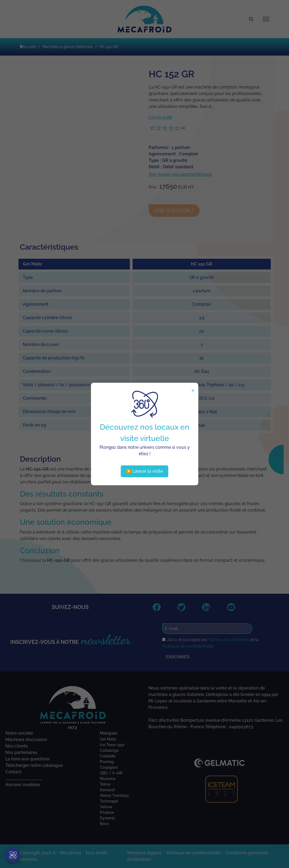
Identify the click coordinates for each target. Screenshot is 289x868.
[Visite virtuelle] (13, 855)
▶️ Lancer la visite (144, 471)
